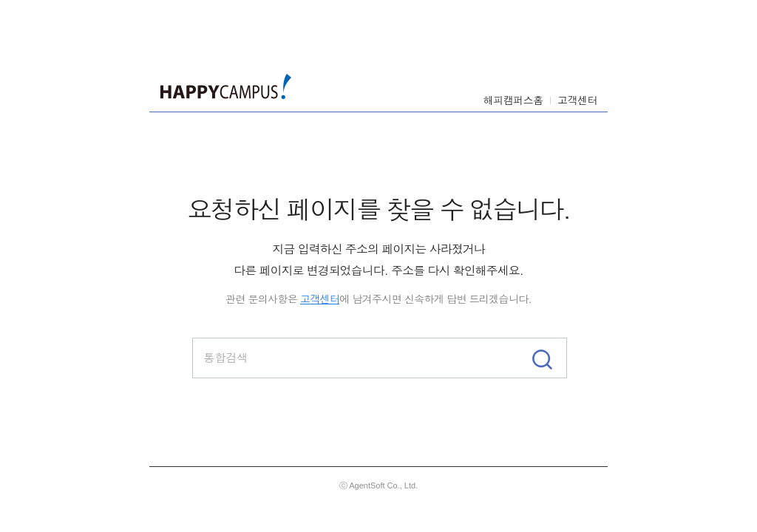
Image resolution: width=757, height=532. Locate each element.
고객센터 (577, 100)
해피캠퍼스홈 (513, 100)
